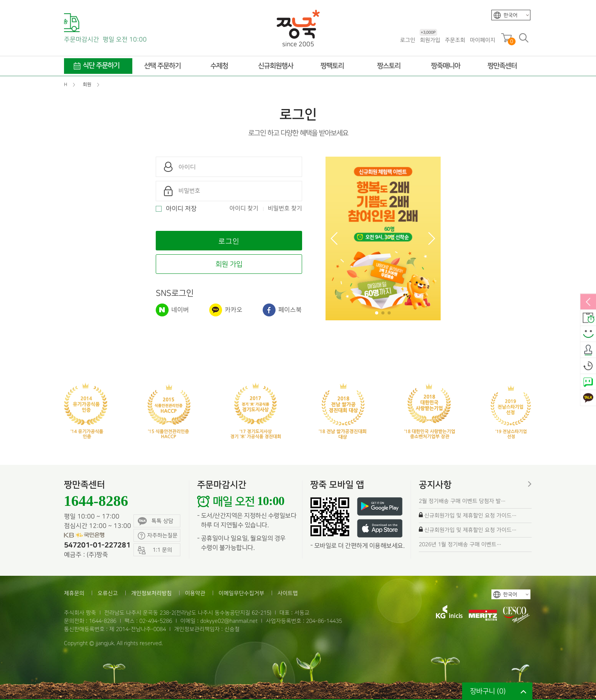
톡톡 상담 (156, 521)
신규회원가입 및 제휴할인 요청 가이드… (471, 515)
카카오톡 (588, 398)
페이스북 (282, 310)
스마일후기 (588, 334)
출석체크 (588, 350)
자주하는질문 (158, 536)
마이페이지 (483, 40)
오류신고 (108, 593)
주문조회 (455, 40)
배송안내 (588, 318)
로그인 (408, 40)
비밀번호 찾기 (285, 209)
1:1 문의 (155, 550)
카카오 (226, 310)
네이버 (172, 310)
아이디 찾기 (244, 209)
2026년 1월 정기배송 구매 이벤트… (460, 544)
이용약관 (195, 593)
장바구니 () (488, 691)
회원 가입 (229, 264)
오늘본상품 (588, 366)
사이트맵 (288, 593)
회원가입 (430, 40)
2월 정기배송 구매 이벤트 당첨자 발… (462, 501)
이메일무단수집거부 (241, 593)
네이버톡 (588, 382)
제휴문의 (74, 593)
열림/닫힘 (588, 302)
